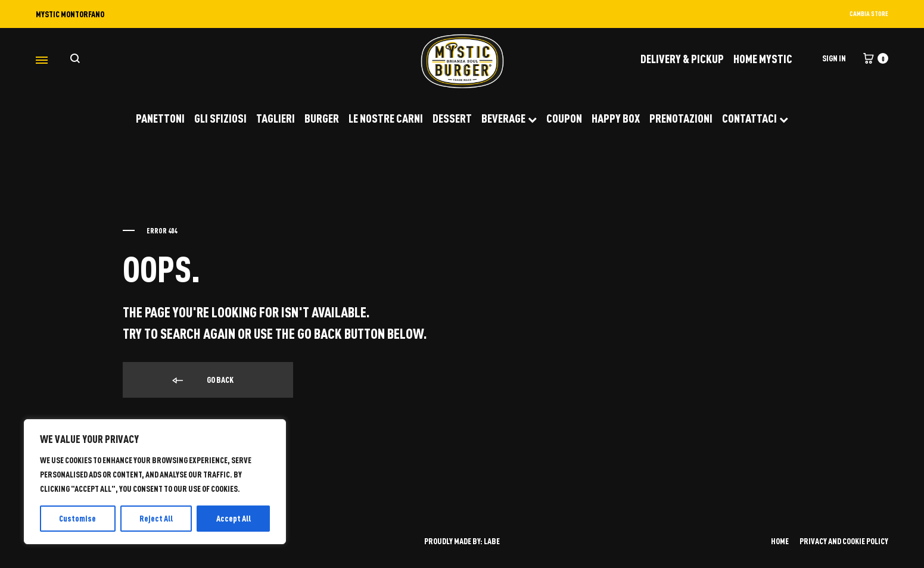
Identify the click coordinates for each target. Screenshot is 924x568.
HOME (780, 541)
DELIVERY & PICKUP (682, 58)
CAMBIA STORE (869, 13)
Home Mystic (763, 58)
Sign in (834, 58)
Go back (202, 380)
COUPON (564, 118)
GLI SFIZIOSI (220, 118)
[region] (155, 482)
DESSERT (452, 118)
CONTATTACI (755, 118)
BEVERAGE (509, 118)
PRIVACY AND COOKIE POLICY (844, 541)
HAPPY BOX (616, 118)
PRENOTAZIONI (681, 118)
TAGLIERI (276, 118)
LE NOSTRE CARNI (386, 118)
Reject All (156, 518)
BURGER (322, 118)
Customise (77, 518)
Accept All (234, 518)
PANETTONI (160, 118)
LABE (492, 541)
